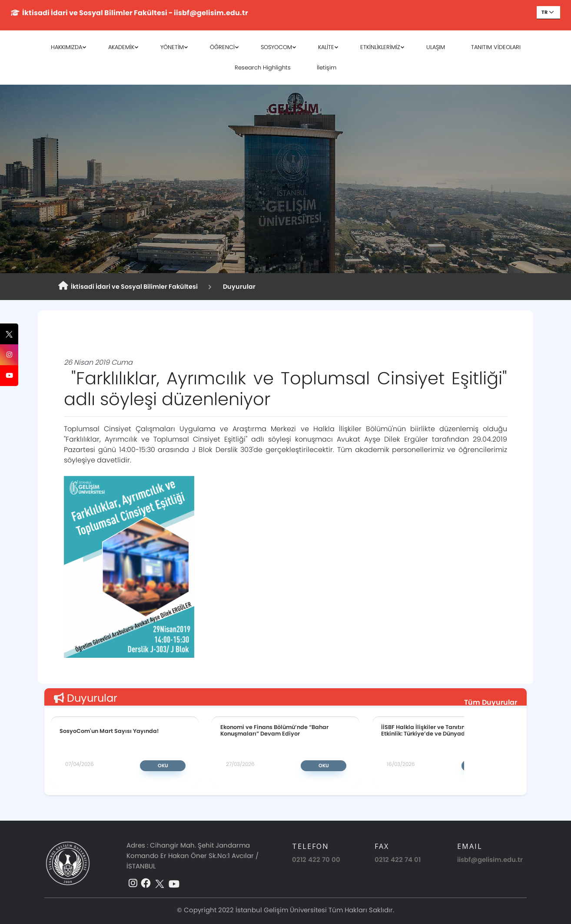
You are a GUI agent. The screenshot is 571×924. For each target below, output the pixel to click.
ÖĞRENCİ (222, 47)
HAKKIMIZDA (66, 47)
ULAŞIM (436, 47)
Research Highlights (263, 68)
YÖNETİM (172, 47)
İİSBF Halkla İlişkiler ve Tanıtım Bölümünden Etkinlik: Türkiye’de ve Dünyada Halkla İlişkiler (446, 730)
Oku (163, 766)
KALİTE (326, 47)
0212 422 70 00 (316, 860)
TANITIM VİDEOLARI (496, 47)
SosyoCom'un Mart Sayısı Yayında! (109, 731)
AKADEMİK (121, 47)
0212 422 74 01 (398, 860)
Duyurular (238, 287)
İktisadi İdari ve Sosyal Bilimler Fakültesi (128, 286)
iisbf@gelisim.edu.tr (490, 860)
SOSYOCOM (276, 47)
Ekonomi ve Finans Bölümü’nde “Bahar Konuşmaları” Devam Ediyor (274, 730)
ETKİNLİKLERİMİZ (380, 47)
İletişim (327, 68)
